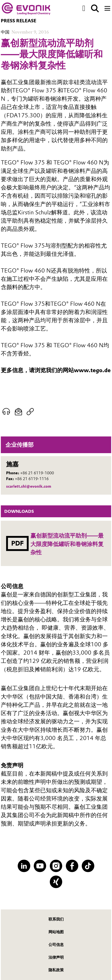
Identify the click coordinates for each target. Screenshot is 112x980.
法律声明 (56, 957)
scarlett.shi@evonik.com (29, 486)
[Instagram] (56, 866)
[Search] (95, 8)
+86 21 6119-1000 (37, 473)
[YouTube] (40, 866)
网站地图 (56, 932)
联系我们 (56, 919)
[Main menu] (107, 8)
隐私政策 (56, 970)
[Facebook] (72, 866)
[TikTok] (88, 866)
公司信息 (56, 945)
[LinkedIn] (24, 866)
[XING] (56, 882)
